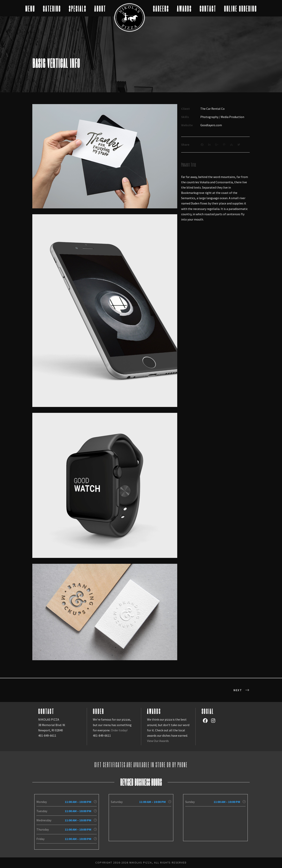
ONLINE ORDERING (240, 9)
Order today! (119, 730)
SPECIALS (78, 9)
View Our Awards (158, 741)
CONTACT (208, 9)
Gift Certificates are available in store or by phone (141, 765)
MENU (30, 9)
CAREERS (161, 9)
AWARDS (184, 9)
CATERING (52, 9)
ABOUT (100, 9)
